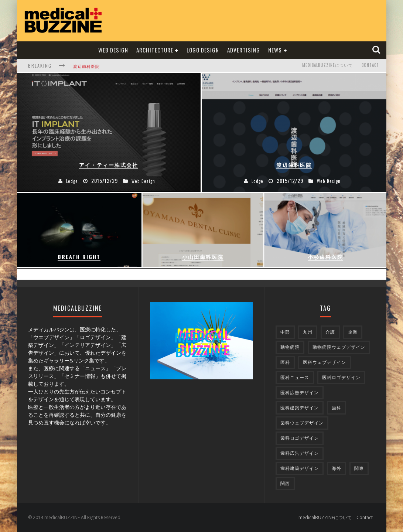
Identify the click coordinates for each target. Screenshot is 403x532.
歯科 (337, 408)
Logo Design (203, 50)
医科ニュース (295, 377)
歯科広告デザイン (300, 453)
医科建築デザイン (300, 408)
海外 (337, 468)
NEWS (275, 50)
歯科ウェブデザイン (302, 423)
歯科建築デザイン (300, 468)
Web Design (113, 50)
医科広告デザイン (300, 393)
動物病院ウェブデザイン (339, 347)
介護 (330, 332)
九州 (308, 332)
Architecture (155, 50)
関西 (285, 483)
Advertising (244, 50)
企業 (353, 332)
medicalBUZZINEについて (327, 65)
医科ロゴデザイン (341, 377)
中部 (285, 332)
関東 (359, 468)
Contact (370, 65)
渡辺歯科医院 (86, 66)
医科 (285, 362)
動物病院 (290, 347)
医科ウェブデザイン (325, 362)
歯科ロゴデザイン (300, 438)
